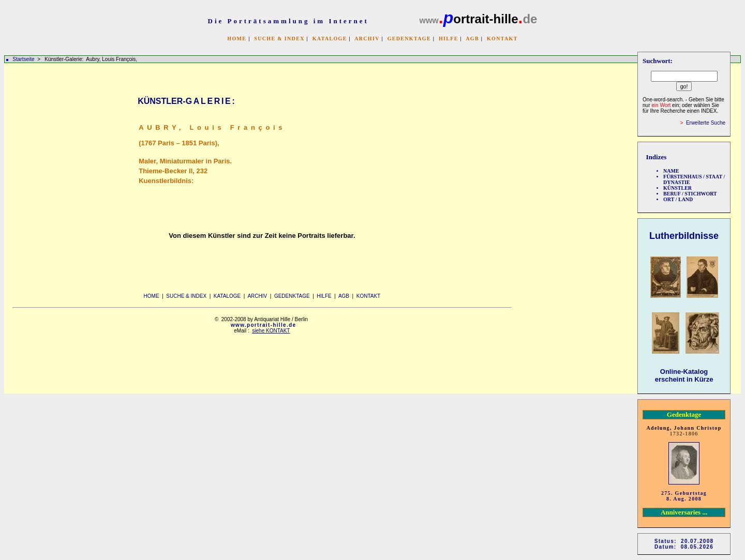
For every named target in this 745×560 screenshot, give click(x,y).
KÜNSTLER (677, 188)
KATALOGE (330, 39)
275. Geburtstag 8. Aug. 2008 (684, 496)
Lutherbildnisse (684, 236)
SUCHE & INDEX (279, 39)
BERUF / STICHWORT (690, 194)
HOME (237, 39)
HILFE (449, 39)
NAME (671, 171)
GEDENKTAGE (409, 39)
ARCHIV (367, 39)
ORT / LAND (678, 199)
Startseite (23, 59)
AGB (472, 39)
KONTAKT (502, 39)
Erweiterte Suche (706, 123)
